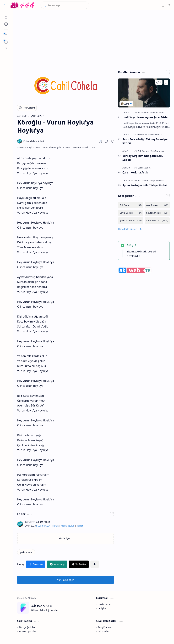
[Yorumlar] (159, 82)
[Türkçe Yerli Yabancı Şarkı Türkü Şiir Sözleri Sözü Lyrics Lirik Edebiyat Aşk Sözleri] (22, 5)
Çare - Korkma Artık (135, 172)
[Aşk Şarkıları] (157, 151)
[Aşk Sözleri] (144, 112)
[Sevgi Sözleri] (158, 112)
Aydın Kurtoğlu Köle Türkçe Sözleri (145, 185)
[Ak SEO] (6, 24)
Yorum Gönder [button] (66, 580)
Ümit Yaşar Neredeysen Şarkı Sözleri (146, 117)
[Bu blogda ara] (65, 5)
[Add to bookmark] (166, 82)
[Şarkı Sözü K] (26, 552)
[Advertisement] (94, 39)
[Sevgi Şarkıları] (157, 213)
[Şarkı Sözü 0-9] (131, 221)
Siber (43, 526)
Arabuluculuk (68, 526)
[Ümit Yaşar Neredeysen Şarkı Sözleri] (144, 93)
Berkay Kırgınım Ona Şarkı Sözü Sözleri (143, 158)
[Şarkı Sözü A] (157, 221)
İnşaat (80, 526)
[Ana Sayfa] (6, 17)
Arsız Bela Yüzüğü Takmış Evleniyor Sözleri (145, 141)
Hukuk (55, 526)
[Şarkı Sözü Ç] (144, 168)
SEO (38, 526)
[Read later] (100, 141)
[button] (6, 5)
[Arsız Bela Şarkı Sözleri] (149, 134)
